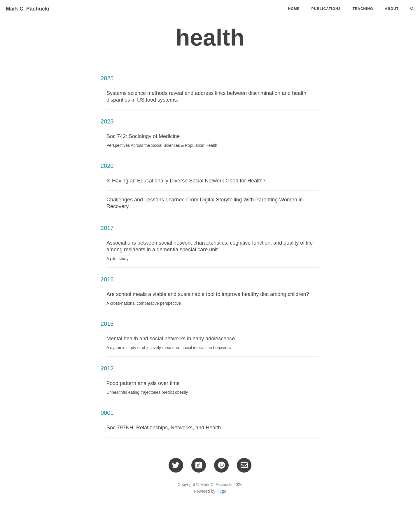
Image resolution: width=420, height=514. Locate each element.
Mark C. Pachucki (28, 9)
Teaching (363, 9)
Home (294, 9)
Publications (326, 9)
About (392, 9)
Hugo (221, 491)
